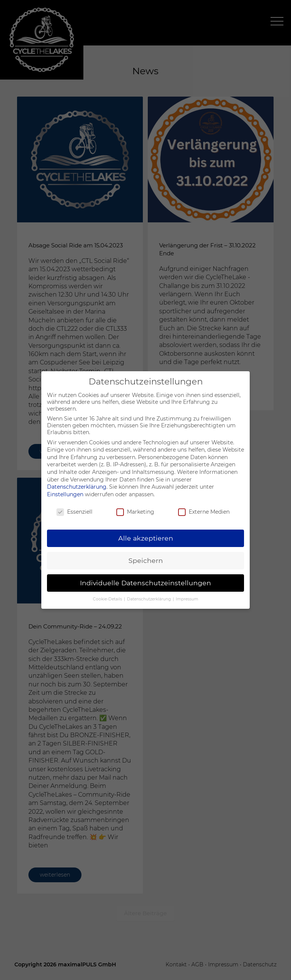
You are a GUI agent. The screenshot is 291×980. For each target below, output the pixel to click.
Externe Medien (204, 512)
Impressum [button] (187, 599)
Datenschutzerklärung (77, 487)
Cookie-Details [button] (108, 599)
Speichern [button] (146, 560)
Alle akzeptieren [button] (146, 538)
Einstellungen (65, 494)
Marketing (135, 512)
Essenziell (74, 512)
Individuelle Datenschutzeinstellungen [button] (145, 583)
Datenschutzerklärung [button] (149, 599)
